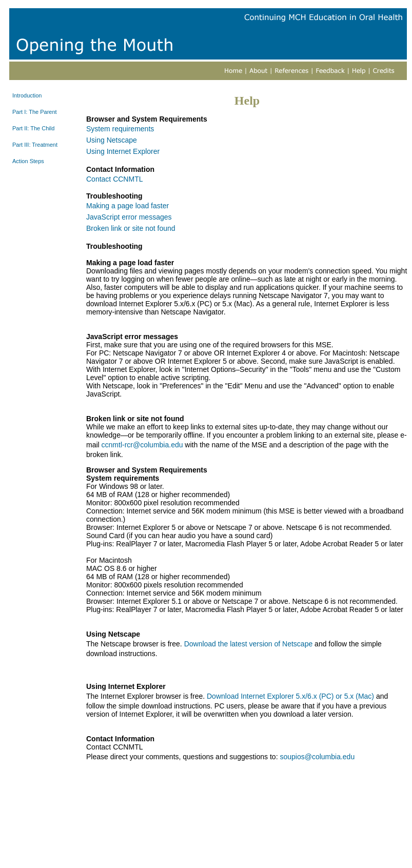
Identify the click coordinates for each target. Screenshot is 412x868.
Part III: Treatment (35, 145)
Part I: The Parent (35, 112)
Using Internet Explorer (123, 151)
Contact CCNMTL (114, 179)
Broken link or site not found (131, 228)
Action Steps (28, 161)
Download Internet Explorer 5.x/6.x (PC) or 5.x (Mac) (290, 696)
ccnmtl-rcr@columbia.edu (142, 445)
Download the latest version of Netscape (249, 644)
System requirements (120, 129)
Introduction (27, 95)
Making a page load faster (127, 206)
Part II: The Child (33, 128)
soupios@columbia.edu (317, 757)
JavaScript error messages (129, 217)
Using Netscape (112, 140)
